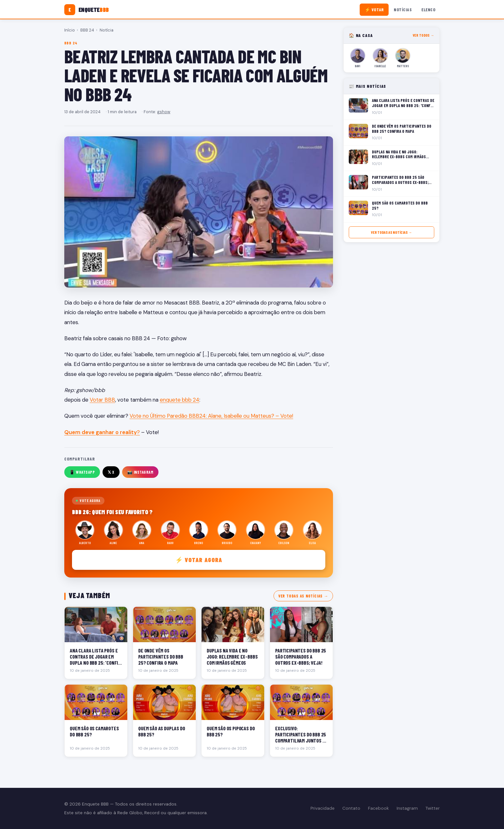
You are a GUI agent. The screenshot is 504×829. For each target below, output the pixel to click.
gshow (164, 112)
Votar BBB (102, 400)
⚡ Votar (374, 9)
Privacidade (323, 808)
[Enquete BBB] (87, 10)
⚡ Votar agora (199, 560)
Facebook (378, 808)
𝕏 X (111, 472)
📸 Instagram (140, 472)
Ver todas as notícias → (303, 596)
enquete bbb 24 (180, 400)
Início (70, 30)
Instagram (407, 808)
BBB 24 (87, 30)
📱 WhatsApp (82, 472)
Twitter (433, 808)
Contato (351, 808)
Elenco (428, 9)
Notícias (403, 9)
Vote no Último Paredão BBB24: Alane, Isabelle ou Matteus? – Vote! (211, 416)
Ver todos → (423, 35)
